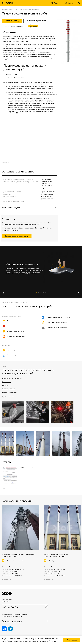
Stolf (10, 3)
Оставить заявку (12, 621)
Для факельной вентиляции (16, 336)
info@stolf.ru (6, 602)
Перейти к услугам (8, 397)
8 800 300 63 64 (79, 3)
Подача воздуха (12, 355)
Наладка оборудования (9, 392)
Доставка (5, 385)
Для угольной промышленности (57, 322)
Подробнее (47, 580)
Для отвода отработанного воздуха (58, 317)
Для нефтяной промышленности (57, 328)
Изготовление (6, 382)
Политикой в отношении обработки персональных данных (37, 641)
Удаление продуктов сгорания (17, 350)
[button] (4, 293)
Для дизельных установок (16, 331)
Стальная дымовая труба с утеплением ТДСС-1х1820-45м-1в (18, 555)
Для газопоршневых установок (17, 326)
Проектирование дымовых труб (12, 378)
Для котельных (12, 321)
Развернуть (5, 163)
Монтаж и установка (8, 389)
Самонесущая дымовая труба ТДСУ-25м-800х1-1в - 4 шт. (56, 555)
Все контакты (10, 607)
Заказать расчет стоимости (17, 236)
